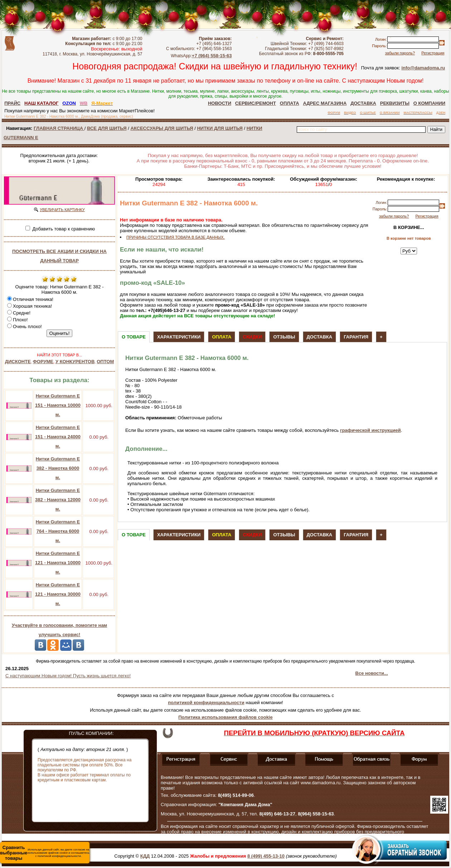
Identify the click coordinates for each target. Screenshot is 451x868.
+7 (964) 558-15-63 (212, 56)
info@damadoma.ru (423, 68)
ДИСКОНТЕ (18, 362)
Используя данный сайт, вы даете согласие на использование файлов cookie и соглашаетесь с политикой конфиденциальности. (45, 853)
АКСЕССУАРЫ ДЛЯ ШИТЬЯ (162, 128)
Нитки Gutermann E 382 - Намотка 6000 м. (58, 468)
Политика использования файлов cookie (225, 717)
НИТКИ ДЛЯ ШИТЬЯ (220, 128)
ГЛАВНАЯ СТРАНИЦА (59, 128)
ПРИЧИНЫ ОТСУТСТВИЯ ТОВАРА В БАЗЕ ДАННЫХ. (176, 237)
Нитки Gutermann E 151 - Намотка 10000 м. (58, 405)
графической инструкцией (370, 430)
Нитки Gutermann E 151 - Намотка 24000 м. (58, 437)
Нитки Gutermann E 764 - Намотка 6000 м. (58, 531)
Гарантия (356, 337)
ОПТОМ (105, 362)
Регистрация (433, 53)
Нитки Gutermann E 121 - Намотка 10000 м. (58, 563)
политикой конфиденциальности (206, 703)
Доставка (320, 337)
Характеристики (179, 337)
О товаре (134, 337)
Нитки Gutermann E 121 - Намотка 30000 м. (58, 594)
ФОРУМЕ (43, 362)
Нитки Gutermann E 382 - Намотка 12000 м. (58, 500)
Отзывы (284, 337)
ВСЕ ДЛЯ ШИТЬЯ (107, 128)
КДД (145, 856)
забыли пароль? (400, 53)
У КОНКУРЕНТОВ (75, 362)
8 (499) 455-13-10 (266, 856)
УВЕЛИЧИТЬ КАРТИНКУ (62, 210)
